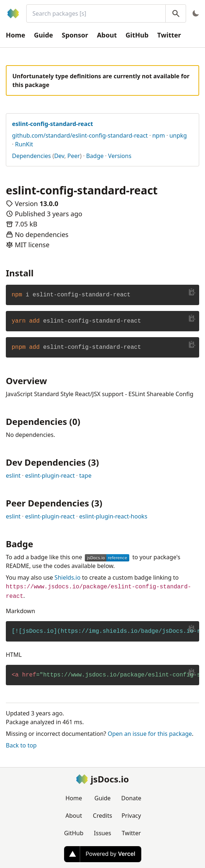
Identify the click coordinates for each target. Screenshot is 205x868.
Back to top (21, 745)
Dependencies (31, 156)
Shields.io (68, 577)
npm (159, 135)
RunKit (24, 144)
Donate (131, 798)
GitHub (137, 35)
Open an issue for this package (150, 734)
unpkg (178, 135)
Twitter (169, 35)
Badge (95, 156)
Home (15, 35)
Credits (102, 816)
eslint (13, 476)
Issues (102, 833)
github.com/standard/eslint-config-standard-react (80, 135)
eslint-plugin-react (50, 476)
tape (86, 476)
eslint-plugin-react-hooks (113, 516)
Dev (59, 156)
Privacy (131, 816)
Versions (120, 156)
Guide (43, 35)
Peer (74, 156)
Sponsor (75, 35)
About (107, 35)
